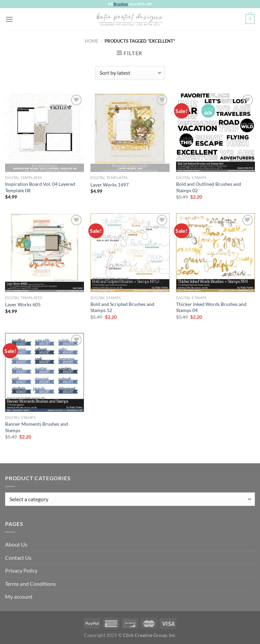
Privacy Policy (21, 570)
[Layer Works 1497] (130, 132)
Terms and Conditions (30, 584)
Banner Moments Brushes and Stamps (37, 427)
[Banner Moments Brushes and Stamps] (45, 372)
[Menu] (9, 19)
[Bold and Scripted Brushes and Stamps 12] (130, 253)
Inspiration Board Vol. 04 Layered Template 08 (40, 187)
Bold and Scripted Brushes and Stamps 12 (122, 307)
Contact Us (18, 558)
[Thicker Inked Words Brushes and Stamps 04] (215, 253)
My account (19, 596)
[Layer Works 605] (45, 253)
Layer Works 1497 (110, 185)
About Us (16, 544)
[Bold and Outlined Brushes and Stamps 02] (215, 132)
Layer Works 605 (23, 304)
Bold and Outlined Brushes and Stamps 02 (209, 187)
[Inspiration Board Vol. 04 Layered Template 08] (45, 132)
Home (92, 41)
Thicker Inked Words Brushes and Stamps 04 (211, 307)
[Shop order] (130, 73)
